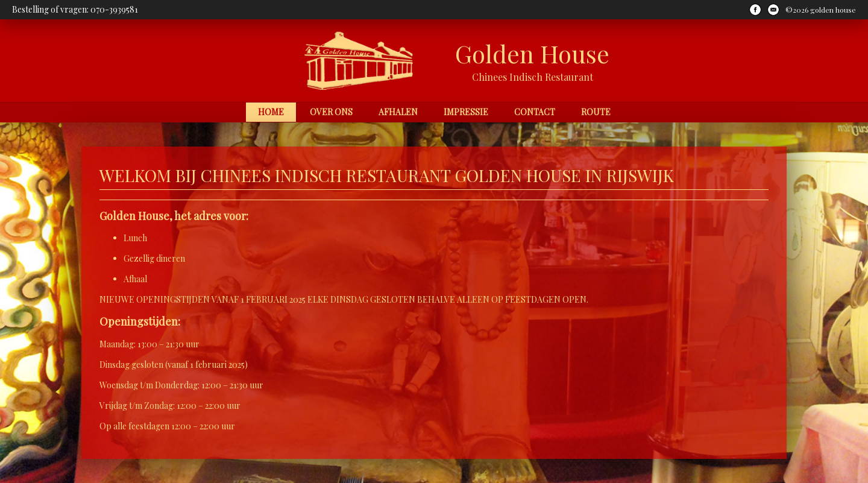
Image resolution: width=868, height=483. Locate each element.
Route (596, 112)
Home (271, 112)
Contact (535, 112)
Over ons (331, 112)
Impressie (466, 112)
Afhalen (398, 112)
